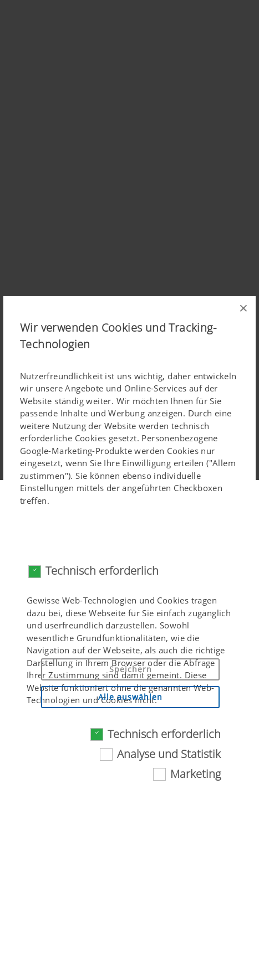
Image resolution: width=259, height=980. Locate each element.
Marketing (195, 774)
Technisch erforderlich (102, 571)
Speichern (131, 669)
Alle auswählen (130, 697)
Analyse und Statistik (169, 754)
